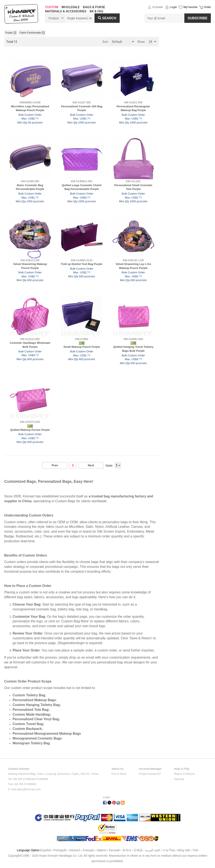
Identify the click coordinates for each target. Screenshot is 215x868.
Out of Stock (119, 774)
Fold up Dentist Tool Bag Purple (82, 264)
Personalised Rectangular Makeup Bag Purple (133, 108)
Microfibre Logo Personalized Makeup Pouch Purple (30, 108)
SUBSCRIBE (198, 18)
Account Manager (150, 769)
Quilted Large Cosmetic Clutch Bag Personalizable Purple (82, 187)
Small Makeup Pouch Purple (82, 347)
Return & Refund (184, 774)
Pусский (114, 850)
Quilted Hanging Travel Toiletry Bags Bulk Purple (133, 349)
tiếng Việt (184, 850)
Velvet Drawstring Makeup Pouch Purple (30, 266)
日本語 (138, 850)
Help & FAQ (182, 769)
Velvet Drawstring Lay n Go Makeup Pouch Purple (133, 266)
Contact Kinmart (19, 769)
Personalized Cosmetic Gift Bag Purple (82, 108)
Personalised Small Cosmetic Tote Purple (133, 187)
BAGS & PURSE (94, 7)
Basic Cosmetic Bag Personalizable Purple (30, 187)
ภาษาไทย (169, 850)
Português (60, 850)
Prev (55, 465)
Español (45, 850)
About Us (118, 769)
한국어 (127, 850)
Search (107, 18)
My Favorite (190, 7)
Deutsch (75, 850)
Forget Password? (150, 774)
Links (106, 797)
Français (88, 850)
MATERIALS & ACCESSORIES (66, 11)
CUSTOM (52, 7)
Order (207, 7)
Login (173, 7)
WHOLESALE (71, 7)
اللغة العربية (153, 850)
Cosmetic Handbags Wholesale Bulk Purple (30, 345)
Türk (195, 850)
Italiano (102, 850)
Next (91, 465)
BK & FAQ (96, 11)
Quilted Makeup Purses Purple (30, 430)
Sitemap (179, 779)
